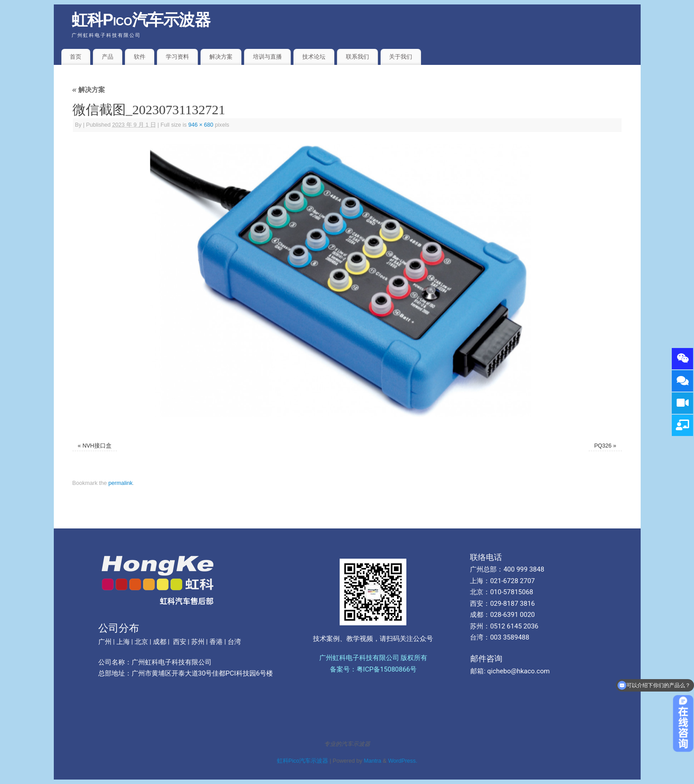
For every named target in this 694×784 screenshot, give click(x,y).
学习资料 (177, 57)
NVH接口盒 (97, 446)
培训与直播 (267, 57)
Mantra (372, 761)
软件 (140, 57)
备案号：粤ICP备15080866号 (373, 669)
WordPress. (403, 761)
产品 (108, 57)
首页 (76, 57)
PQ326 (603, 446)
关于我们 (401, 57)
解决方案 (221, 57)
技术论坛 (314, 57)
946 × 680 (201, 125)
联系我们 (357, 57)
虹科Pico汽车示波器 (141, 20)
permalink (121, 483)
